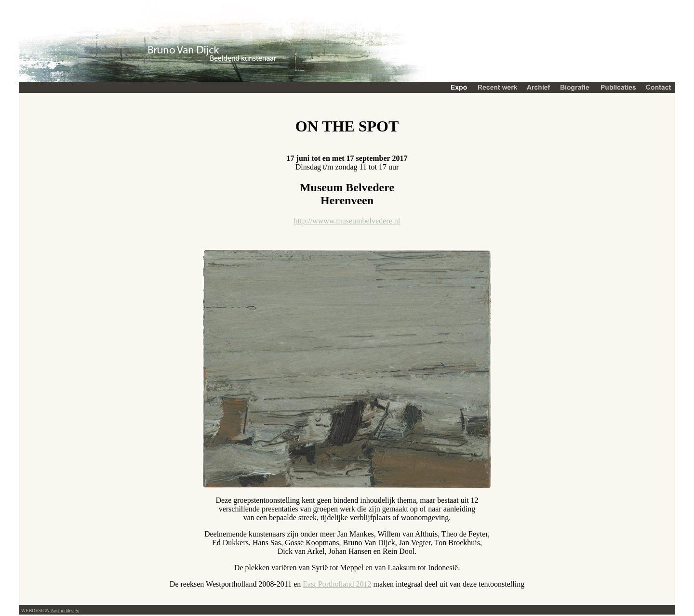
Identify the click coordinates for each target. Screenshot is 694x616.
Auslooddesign (65, 610)
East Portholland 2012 (337, 584)
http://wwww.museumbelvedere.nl (347, 221)
